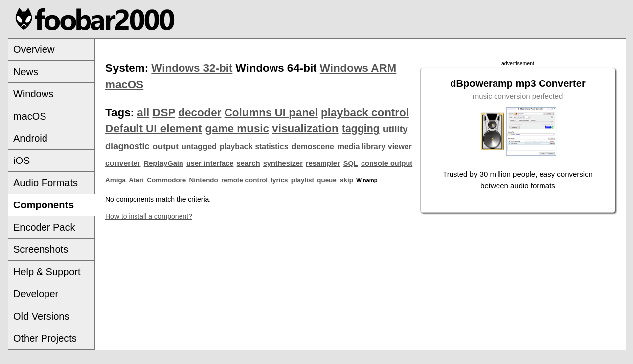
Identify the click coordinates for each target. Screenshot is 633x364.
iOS (22, 161)
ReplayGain (164, 163)
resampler (323, 163)
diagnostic (128, 146)
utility (395, 129)
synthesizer (283, 163)
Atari (136, 180)
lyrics (279, 180)
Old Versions (41, 316)
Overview (34, 49)
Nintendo (204, 180)
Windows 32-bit (192, 68)
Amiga (115, 180)
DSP (164, 112)
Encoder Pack (44, 227)
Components (44, 205)
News (26, 72)
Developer (36, 294)
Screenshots (41, 249)
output (166, 146)
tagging (361, 129)
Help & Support (47, 272)
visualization (305, 129)
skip (346, 180)
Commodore (166, 180)
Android (30, 138)
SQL (351, 163)
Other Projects (45, 338)
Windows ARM (358, 68)
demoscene (313, 146)
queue (327, 180)
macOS (30, 116)
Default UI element (154, 129)
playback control (365, 112)
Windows (33, 94)
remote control (244, 180)
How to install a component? (149, 216)
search (249, 163)
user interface (210, 163)
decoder (200, 112)
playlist (303, 180)
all (143, 112)
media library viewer (375, 146)
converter (123, 163)
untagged (199, 146)
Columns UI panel (271, 112)
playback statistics (254, 146)
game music (237, 129)
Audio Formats (45, 183)
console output (387, 163)
